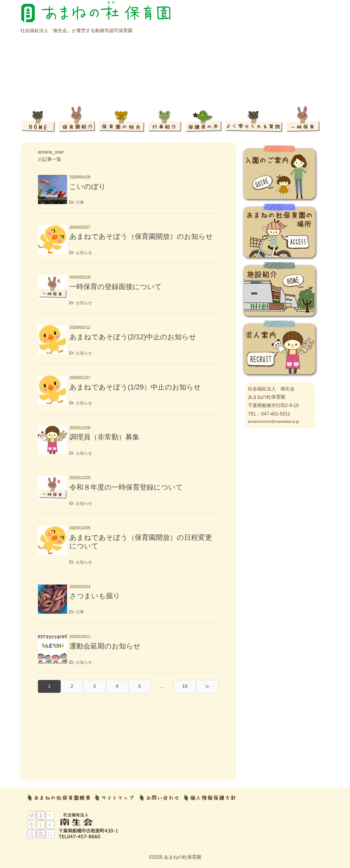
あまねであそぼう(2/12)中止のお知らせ (133, 337)
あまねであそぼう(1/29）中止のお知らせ (135, 387)
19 (185, 686)
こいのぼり (88, 186)
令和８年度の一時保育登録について (126, 487)
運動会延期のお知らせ (105, 646)
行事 (80, 202)
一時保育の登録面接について (116, 287)
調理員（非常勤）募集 (104, 437)
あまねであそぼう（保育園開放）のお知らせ (141, 236)
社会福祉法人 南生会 (271, 389)
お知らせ (84, 253)
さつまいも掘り (95, 596)
